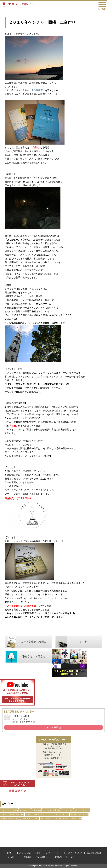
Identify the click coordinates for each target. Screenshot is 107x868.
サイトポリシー (12, 857)
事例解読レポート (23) (79, 814)
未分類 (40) (36, 810)
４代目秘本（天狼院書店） (31, 90)
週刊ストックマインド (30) (51, 819)
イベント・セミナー (54, 853)
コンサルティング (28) (9, 810)
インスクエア (18, 613)
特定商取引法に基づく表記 (64, 857)
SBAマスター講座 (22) (51, 810)
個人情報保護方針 (94, 853)
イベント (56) (67, 810)
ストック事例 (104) (61, 814)
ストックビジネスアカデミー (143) (39, 814)
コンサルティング (75, 853)
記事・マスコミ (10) (31, 819)
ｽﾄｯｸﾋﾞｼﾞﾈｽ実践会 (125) (72, 819)
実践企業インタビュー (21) (11, 819)
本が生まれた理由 (24, 853)
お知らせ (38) (25, 810)
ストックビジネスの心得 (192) (12, 814)
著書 (38, 853)
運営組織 (27, 857)
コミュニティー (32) (82, 810)
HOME (8, 853)
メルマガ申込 (53, 727)
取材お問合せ (42, 857)
